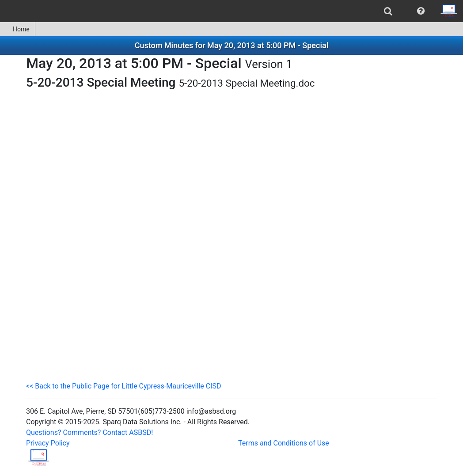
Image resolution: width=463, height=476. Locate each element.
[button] (421, 11)
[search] (388, 11)
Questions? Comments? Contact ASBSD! (89, 432)
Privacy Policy (48, 443)
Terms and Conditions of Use (284, 443)
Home (17, 29)
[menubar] (231, 11)
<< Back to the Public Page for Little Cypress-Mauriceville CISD (123, 386)
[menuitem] (388, 11)
